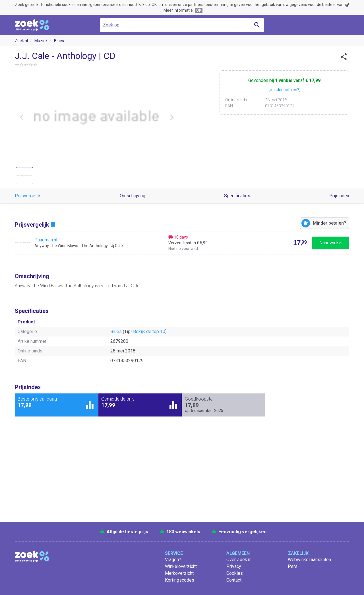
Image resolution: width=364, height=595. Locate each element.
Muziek (41, 41)
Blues (59, 41)
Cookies (235, 573)
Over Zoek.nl (239, 560)
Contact (234, 580)
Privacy (234, 566)
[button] (344, 56)
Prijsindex (339, 196)
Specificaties (237, 196)
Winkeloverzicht (181, 566)
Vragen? (173, 560)
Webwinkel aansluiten (309, 560)
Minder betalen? (329, 223)
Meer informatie (178, 10)
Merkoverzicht (179, 573)
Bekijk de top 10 (149, 332)
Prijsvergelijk (28, 196)
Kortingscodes (180, 580)
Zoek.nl (21, 41)
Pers (293, 566)
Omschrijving (133, 196)
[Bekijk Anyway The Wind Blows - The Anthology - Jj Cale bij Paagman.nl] (182, 243)
